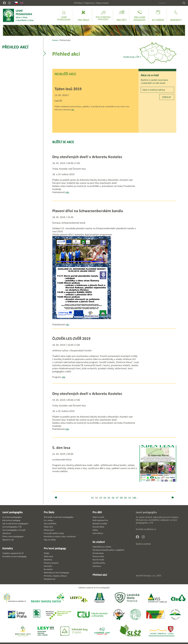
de (68, 324)
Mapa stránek (102, 3)
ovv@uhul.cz (150, 529)
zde (73, 110)
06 (113, 498)
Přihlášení (78, 3)
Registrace (90, 3)
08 (121, 498)
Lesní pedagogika (12, 512)
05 (109, 498)
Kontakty (8, 548)
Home (55, 40)
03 (101, 498)
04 (105, 498)
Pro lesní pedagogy (55, 548)
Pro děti (97, 512)
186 (134, 498)
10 (130, 498)
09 (125, 498)
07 (117, 498)
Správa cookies (143, 544)
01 (93, 498)
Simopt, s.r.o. (150, 576)
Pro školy (49, 512)
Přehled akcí (15, 47)
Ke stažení (99, 542)
